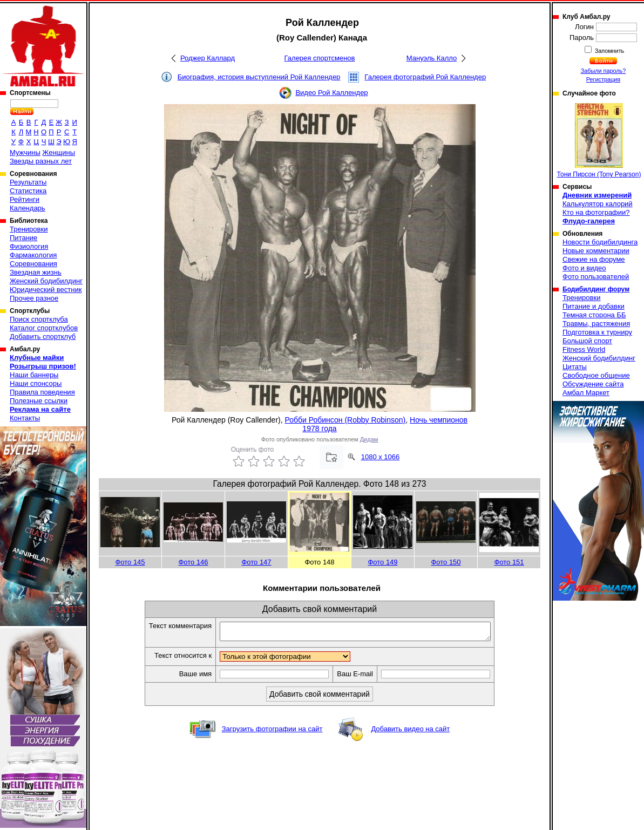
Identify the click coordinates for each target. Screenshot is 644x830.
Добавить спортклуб (43, 336)
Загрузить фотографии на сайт (272, 732)
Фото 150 (446, 562)
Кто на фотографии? (596, 212)
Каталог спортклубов (44, 328)
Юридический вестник (46, 290)
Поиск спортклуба (39, 319)
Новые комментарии (596, 251)
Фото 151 (509, 562)
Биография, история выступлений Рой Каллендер (259, 77)
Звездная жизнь (36, 272)
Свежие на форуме (594, 259)
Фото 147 (256, 562)
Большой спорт (587, 341)
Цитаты (575, 367)
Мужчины (25, 152)
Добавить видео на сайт (410, 732)
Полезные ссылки (39, 401)
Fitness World (584, 349)
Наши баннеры (34, 375)
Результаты (28, 182)
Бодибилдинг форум (596, 289)
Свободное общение (596, 375)
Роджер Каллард (208, 58)
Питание (23, 238)
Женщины (59, 152)
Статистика (28, 191)
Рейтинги (25, 199)
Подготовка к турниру (597, 332)
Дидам (369, 439)
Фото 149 (382, 562)
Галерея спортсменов (320, 58)
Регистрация (603, 79)
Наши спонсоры (36, 383)
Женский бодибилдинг (46, 281)
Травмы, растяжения (596, 324)
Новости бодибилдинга (600, 242)
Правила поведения (42, 392)
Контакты (25, 418)
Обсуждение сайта (593, 384)
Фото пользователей (596, 277)
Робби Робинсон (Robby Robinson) (345, 420)
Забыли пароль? (604, 71)
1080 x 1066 (381, 457)
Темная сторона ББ (594, 315)
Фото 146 (193, 562)
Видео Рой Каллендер (331, 93)
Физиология (29, 246)
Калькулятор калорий (598, 204)
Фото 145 (130, 562)
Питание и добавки (594, 306)
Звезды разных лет (41, 161)
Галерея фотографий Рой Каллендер (425, 77)
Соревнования (33, 264)
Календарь (28, 208)
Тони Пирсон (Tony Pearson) (599, 141)
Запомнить (609, 51)
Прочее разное (34, 298)
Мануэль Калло (432, 58)
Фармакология (33, 255)
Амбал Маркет (586, 393)
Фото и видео (584, 268)
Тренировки (29, 229)
